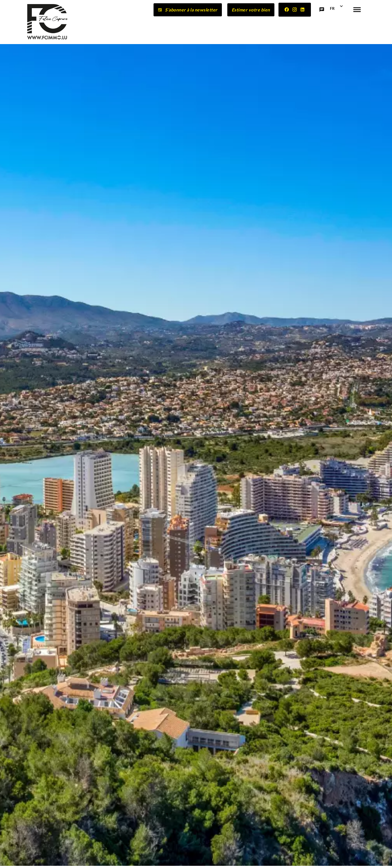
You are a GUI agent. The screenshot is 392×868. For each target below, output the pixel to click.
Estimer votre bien (251, 10)
